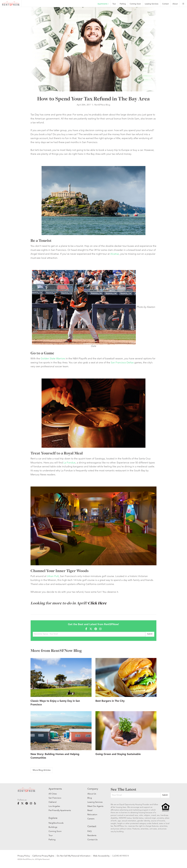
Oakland (52, 802)
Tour (114, 4)
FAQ (89, 831)
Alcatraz (115, 254)
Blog (90, 798)
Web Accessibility (101, 856)
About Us (92, 794)
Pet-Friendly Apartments (60, 810)
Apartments (103, 4)
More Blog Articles (42, 770)
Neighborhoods (56, 823)
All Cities (53, 794)
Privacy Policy (24, 856)
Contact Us (92, 840)
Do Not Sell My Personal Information (74, 856)
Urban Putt (53, 576)
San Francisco (55, 798)
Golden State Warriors (53, 358)
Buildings (53, 827)
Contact (165, 4)
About (175, 4)
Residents (92, 835)
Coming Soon (135, 4)
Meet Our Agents (95, 806)
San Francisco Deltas (122, 362)
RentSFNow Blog (102, 105)
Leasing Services (95, 802)
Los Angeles (54, 806)
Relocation (92, 814)
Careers (91, 819)
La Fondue (69, 463)
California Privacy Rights (43, 856)
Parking (123, 4)
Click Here (97, 603)
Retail (90, 810)
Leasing (152, 4)
